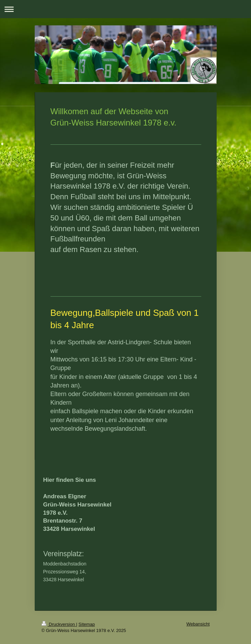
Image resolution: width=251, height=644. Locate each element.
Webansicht (198, 624)
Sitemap (87, 624)
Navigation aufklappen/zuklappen (125, 9)
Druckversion (59, 624)
